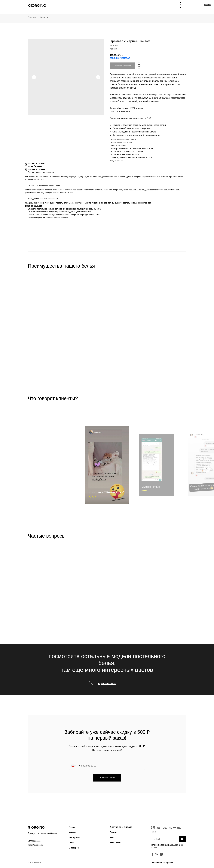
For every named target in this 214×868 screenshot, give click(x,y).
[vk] (157, 856)
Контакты (116, 844)
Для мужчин (75, 839)
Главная (32, 17)
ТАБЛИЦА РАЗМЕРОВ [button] (120, 58)
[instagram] (161, 856)
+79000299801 (34, 843)
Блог (112, 839)
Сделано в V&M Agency (162, 864)
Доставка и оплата (121, 829)
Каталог (44, 17)
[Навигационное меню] (184, 5)
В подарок (74, 850)
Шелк (71, 844)
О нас (113, 834)
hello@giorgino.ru (35, 847)
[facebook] (152, 856)
